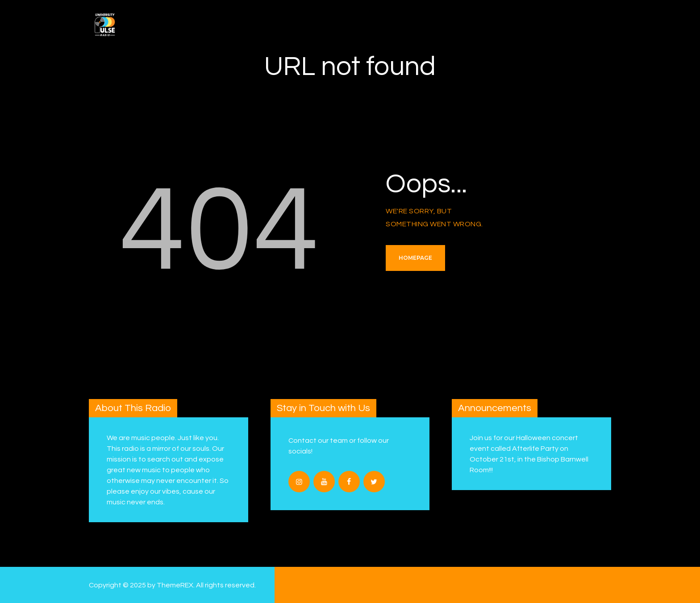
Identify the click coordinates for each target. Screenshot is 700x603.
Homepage (415, 258)
